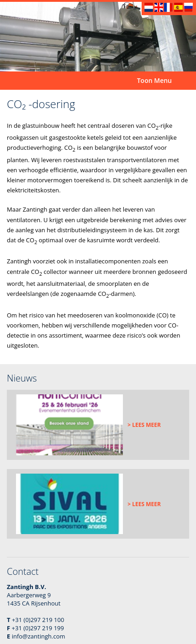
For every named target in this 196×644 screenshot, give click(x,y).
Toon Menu (154, 80)
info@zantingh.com (39, 636)
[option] (98, 37)
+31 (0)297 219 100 (38, 620)
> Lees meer (144, 425)
